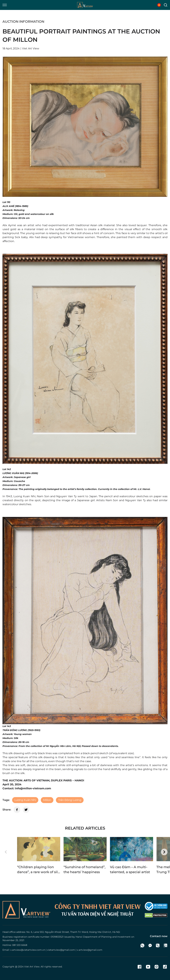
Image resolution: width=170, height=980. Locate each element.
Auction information (23, 22)
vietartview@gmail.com (61, 950)
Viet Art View (32, 967)
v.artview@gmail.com (90, 950)
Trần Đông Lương (70, 800)
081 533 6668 (20, 945)
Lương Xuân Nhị (25, 800)
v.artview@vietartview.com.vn (28, 950)
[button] (6, 852)
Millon (47, 800)
